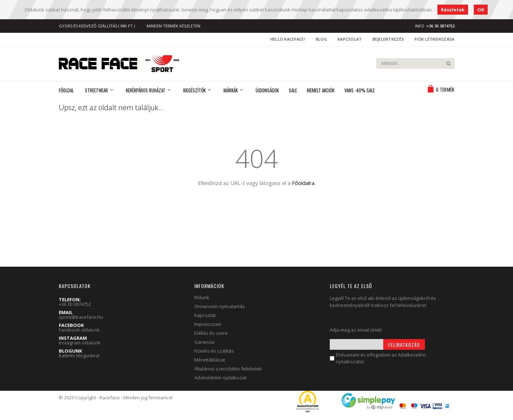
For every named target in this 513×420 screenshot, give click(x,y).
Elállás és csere (211, 333)
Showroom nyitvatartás (220, 306)
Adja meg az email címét (356, 330)
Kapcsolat (350, 39)
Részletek (453, 10)
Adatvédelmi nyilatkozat (220, 378)
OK (481, 10)
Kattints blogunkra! (79, 355)
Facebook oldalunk (79, 330)
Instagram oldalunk (80, 343)
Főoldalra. (304, 183)
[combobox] (415, 63)
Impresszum (208, 324)
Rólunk (202, 297)
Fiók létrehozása (434, 39)
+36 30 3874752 (75, 304)
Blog (321, 39)
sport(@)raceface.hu (81, 317)
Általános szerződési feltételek (228, 369)
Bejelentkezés (388, 39)
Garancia (204, 342)
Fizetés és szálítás (214, 351)
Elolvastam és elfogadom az (381, 358)
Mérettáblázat (210, 360)
